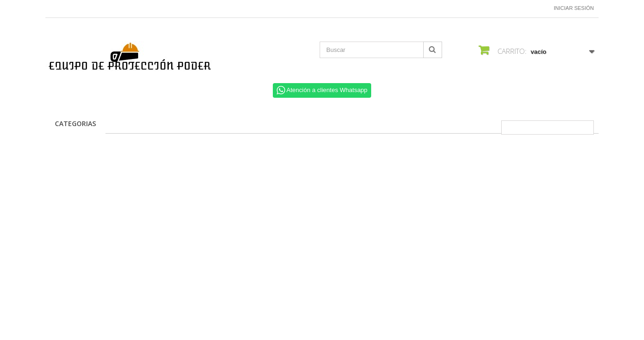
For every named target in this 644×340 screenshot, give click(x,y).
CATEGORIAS (75, 123)
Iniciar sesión (574, 8)
